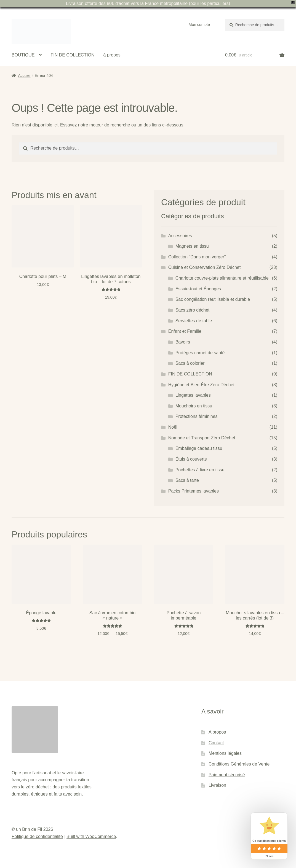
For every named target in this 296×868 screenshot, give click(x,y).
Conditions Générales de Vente (239, 764)
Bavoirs (183, 342)
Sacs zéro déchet (193, 310)
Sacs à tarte (187, 480)
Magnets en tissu (192, 246)
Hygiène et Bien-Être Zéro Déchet (201, 385)
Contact (216, 743)
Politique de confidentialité (37, 836)
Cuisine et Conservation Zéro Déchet (204, 267)
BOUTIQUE (23, 55)
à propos (112, 55)
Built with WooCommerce (91, 836)
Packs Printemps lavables (194, 491)
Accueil (24, 75)
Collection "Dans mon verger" (197, 257)
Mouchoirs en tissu (194, 406)
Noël (173, 427)
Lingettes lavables (193, 395)
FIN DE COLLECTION (72, 55)
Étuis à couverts (191, 459)
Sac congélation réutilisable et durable (213, 299)
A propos (217, 732)
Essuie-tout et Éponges (198, 289)
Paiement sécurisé (227, 775)
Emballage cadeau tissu (199, 448)
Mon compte (199, 25)
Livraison (217, 785)
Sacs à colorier (190, 363)
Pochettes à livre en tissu (200, 470)
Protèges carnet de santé (200, 353)
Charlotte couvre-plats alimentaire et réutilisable (222, 278)
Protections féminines (197, 416)
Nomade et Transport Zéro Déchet (202, 438)
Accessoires (180, 236)
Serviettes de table (194, 321)
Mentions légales (225, 753)
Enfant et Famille (185, 331)
